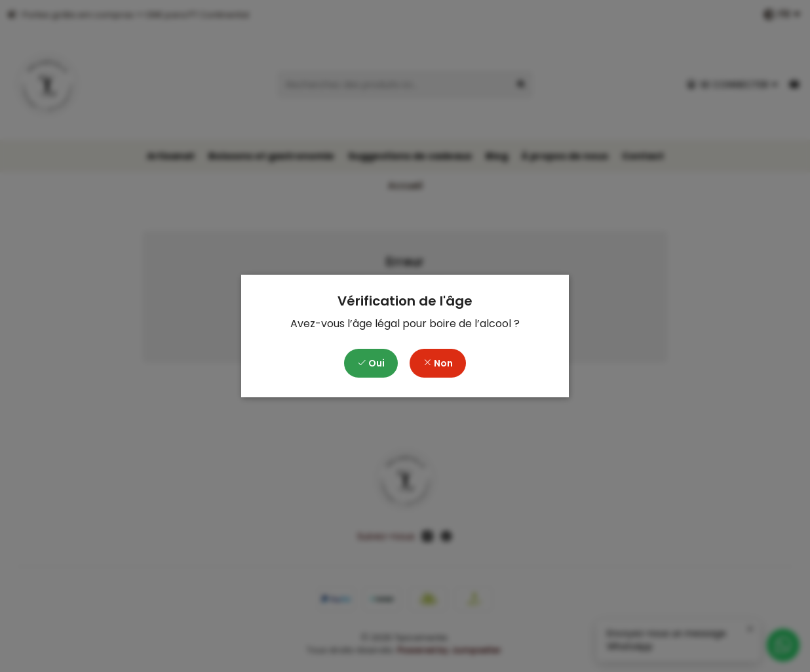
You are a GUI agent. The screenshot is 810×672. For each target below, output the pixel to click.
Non (438, 363)
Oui (371, 363)
